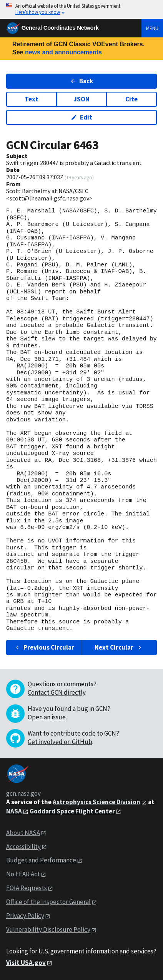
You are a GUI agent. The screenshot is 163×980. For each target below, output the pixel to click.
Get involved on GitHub (60, 742)
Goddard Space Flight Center (72, 811)
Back (82, 81)
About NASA (23, 833)
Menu (152, 28)
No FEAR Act (23, 874)
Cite (131, 99)
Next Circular (119, 647)
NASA (14, 811)
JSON (81, 99)
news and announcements (63, 52)
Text (32, 99)
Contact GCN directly (57, 692)
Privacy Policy (25, 916)
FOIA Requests (27, 888)
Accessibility (23, 847)
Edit (82, 117)
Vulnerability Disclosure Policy (48, 929)
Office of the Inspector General (48, 902)
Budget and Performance (41, 860)
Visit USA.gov (26, 963)
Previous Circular (44, 647)
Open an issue (47, 717)
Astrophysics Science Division (96, 802)
